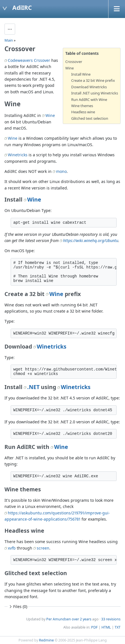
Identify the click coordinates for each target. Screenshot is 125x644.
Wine (70, 68)
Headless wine (83, 112)
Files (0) (18, 606)
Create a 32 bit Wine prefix (93, 80)
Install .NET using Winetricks (95, 93)
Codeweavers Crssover (29, 60)
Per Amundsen (59, 619)
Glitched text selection (90, 118)
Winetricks (18, 155)
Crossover (74, 62)
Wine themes (82, 106)
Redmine (46, 640)
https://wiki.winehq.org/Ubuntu (91, 240)
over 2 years (82, 619)
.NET (33, 387)
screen (43, 548)
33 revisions (111, 619)
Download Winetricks (89, 87)
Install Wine (81, 74)
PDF (94, 627)
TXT (118, 627)
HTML (106, 627)
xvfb (12, 548)
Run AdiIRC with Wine (89, 100)
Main (9, 40)
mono (61, 171)
